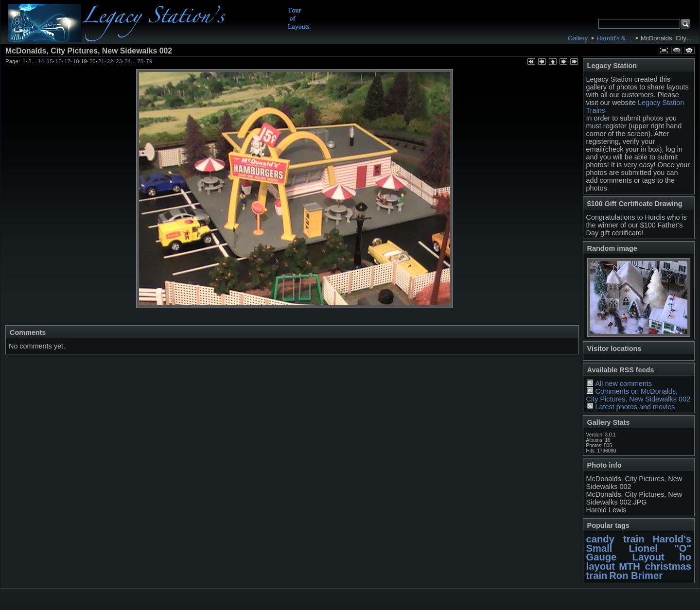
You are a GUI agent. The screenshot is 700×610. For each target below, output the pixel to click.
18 (76, 61)
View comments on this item (677, 50)
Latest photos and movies (635, 407)
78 (140, 61)
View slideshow (689, 50)
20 (93, 61)
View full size (664, 50)
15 (50, 61)
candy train (615, 539)
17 (67, 61)
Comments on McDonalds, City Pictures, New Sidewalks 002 (638, 395)
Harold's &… (614, 38)
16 (59, 61)
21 (101, 61)
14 (41, 61)
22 (110, 61)
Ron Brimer (636, 575)
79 (149, 61)
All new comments (623, 383)
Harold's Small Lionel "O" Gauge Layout (639, 548)
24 (128, 61)
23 (119, 61)
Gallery (578, 38)
